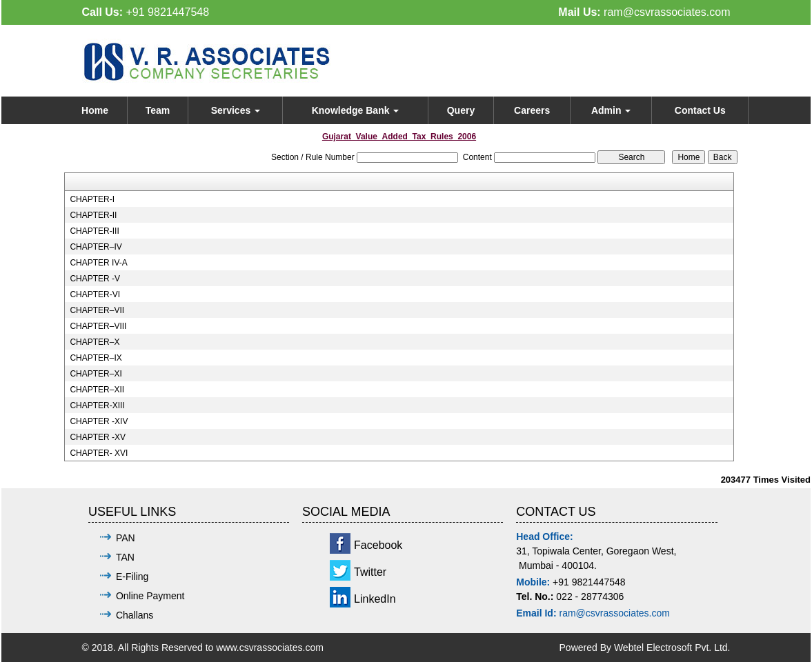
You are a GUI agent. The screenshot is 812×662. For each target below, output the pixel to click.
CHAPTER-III (94, 231)
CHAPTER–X (95, 342)
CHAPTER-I (92, 199)
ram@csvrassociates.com (667, 12)
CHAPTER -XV (98, 437)
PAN (126, 538)
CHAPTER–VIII (98, 326)
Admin (611, 110)
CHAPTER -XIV (99, 421)
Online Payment (150, 596)
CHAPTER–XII (97, 390)
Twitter (370, 572)
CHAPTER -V (95, 279)
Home (95, 110)
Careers (532, 110)
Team (158, 110)
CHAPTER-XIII (97, 405)
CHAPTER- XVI (99, 453)
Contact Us (700, 110)
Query (461, 110)
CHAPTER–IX (96, 358)
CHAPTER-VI (95, 294)
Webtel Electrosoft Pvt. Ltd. (672, 648)
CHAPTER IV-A (98, 263)
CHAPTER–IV (96, 247)
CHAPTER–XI (96, 374)
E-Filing (132, 576)
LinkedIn (375, 599)
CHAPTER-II (93, 215)
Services (236, 110)
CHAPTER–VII (97, 310)
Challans (135, 615)
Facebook (378, 545)
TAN (125, 557)
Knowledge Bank (356, 110)
